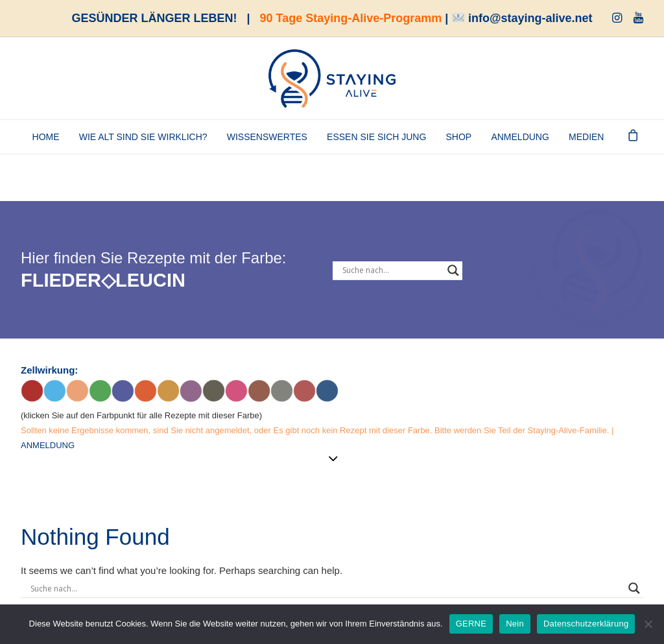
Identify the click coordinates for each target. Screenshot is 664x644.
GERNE (471, 624)
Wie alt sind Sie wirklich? (143, 137)
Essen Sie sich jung (376, 137)
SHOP (459, 137)
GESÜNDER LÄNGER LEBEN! (155, 18)
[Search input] (392, 270)
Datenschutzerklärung (586, 624)
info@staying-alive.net (530, 18)
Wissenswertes (267, 137)
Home (46, 137)
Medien (586, 137)
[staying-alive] (332, 78)
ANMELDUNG (520, 137)
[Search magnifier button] (453, 270)
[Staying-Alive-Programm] (591, 206)
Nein (515, 624)
